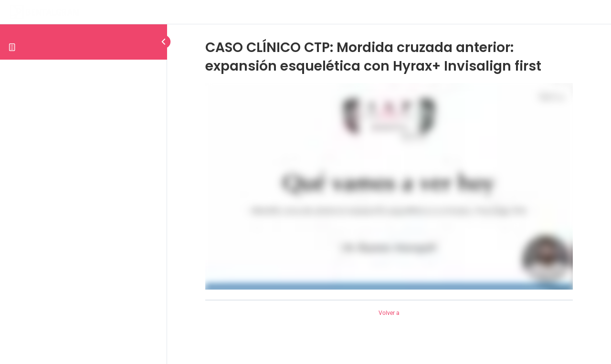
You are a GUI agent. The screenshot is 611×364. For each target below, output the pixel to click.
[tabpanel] (389, 186)
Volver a (389, 313)
